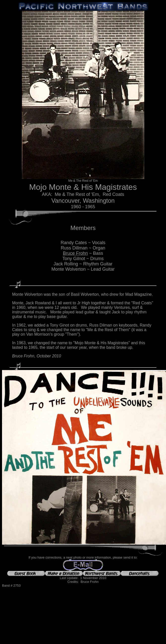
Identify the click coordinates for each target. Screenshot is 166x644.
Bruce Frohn (75, 253)
